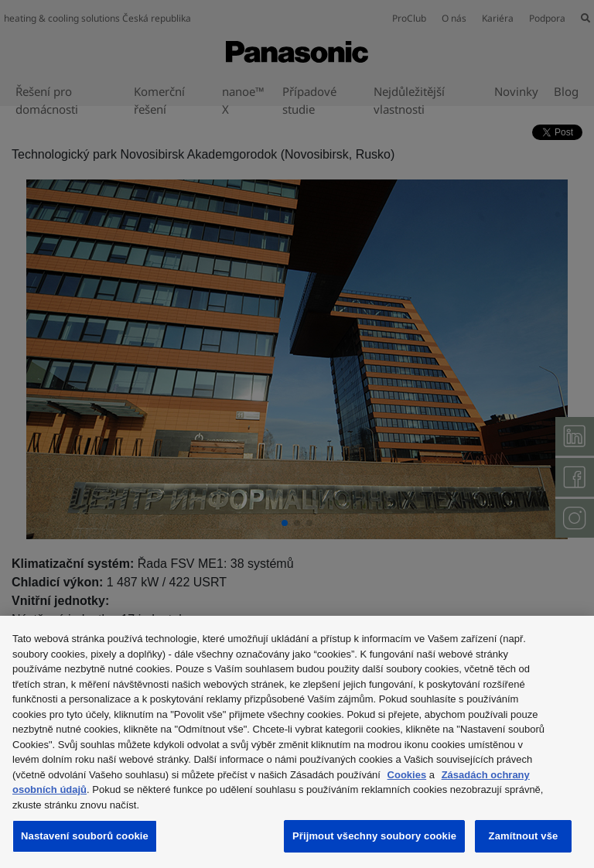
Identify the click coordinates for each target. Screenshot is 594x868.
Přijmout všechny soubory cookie (374, 836)
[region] (297, 742)
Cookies (407, 775)
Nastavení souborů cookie (85, 836)
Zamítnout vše (524, 836)
